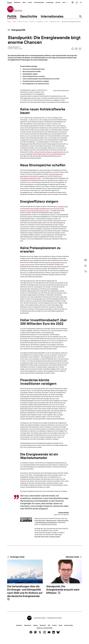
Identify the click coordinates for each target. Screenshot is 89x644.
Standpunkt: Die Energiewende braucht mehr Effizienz (63, 612)
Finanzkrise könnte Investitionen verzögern (36, 81)
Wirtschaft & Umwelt (23, 22)
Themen (9, 22)
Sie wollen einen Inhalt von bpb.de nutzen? (47, 559)
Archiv (46, 22)
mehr (65, 2)
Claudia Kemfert (14, 47)
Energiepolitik (40, 22)
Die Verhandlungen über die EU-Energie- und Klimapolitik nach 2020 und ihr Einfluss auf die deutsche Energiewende (25, 614)
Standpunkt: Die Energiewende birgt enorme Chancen (75, 22)
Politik (14, 22)
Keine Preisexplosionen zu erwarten (34, 76)
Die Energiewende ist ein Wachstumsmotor (36, 84)
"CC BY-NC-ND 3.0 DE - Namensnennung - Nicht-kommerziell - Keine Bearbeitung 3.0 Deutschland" (51, 543)
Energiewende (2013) (55, 22)
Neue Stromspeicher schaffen (32, 72)
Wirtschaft (32, 22)
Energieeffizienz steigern (30, 74)
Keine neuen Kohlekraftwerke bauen (34, 69)
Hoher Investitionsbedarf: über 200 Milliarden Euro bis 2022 (41, 79)
